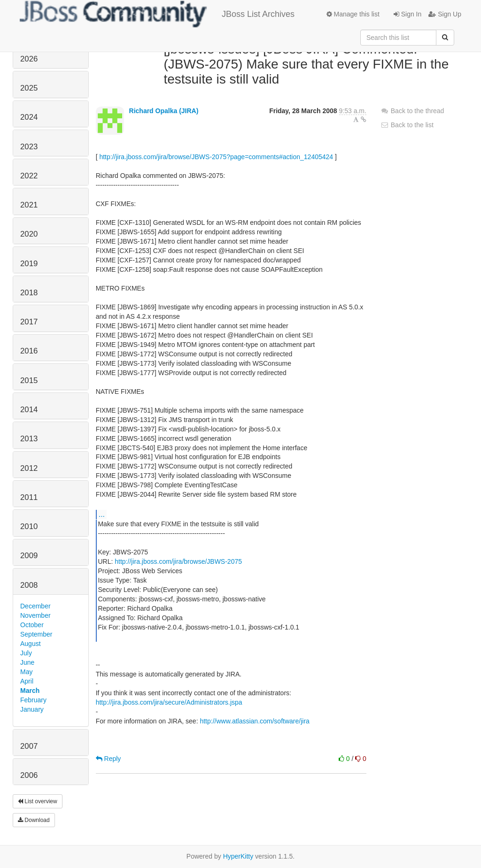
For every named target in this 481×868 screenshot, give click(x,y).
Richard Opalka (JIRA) (164, 111)
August (31, 644)
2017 (29, 322)
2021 (29, 205)
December (35, 606)
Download (34, 820)
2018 (29, 293)
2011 (29, 497)
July (26, 653)
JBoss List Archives (157, 14)
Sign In (407, 14)
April (27, 681)
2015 (29, 380)
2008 (29, 585)
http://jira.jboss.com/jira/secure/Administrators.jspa (169, 702)
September (36, 634)
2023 (29, 147)
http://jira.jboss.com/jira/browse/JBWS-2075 (178, 561)
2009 (29, 556)
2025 (29, 88)
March (30, 691)
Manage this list (353, 14)
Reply (109, 759)
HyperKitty (238, 856)
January (32, 709)
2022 (29, 176)
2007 (29, 746)
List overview (38, 801)
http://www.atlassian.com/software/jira (254, 721)
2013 (29, 439)
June (27, 662)
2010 (29, 526)
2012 (29, 468)
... (102, 514)
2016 (29, 351)
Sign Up (445, 14)
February (33, 700)
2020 (29, 234)
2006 (29, 775)
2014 (29, 410)
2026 (29, 59)
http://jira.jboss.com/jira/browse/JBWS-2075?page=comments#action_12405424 (216, 157)
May (26, 672)
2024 (29, 117)
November (35, 615)
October (32, 625)
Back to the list (407, 125)
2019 (29, 264)
